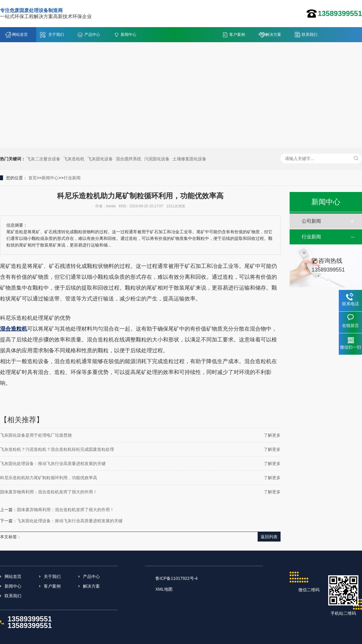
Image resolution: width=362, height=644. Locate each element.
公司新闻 (311, 221)
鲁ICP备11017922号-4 (176, 578)
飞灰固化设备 (100, 159)
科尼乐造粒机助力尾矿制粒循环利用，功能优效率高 (49, 478)
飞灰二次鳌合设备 (43, 159)
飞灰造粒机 (74, 159)
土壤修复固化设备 (189, 159)
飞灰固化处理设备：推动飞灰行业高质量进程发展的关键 (53, 463)
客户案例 (237, 35)
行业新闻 (72, 178)
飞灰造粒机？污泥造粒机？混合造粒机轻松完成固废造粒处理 (57, 449)
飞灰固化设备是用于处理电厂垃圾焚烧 (36, 435)
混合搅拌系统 (129, 159)
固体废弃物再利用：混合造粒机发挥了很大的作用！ (49, 492)
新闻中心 (129, 35)
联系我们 (310, 35)
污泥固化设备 (157, 159)
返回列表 (269, 537)
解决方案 (273, 35)
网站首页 (20, 35)
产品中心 (92, 35)
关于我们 (56, 35)
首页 (33, 178)
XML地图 (164, 589)
